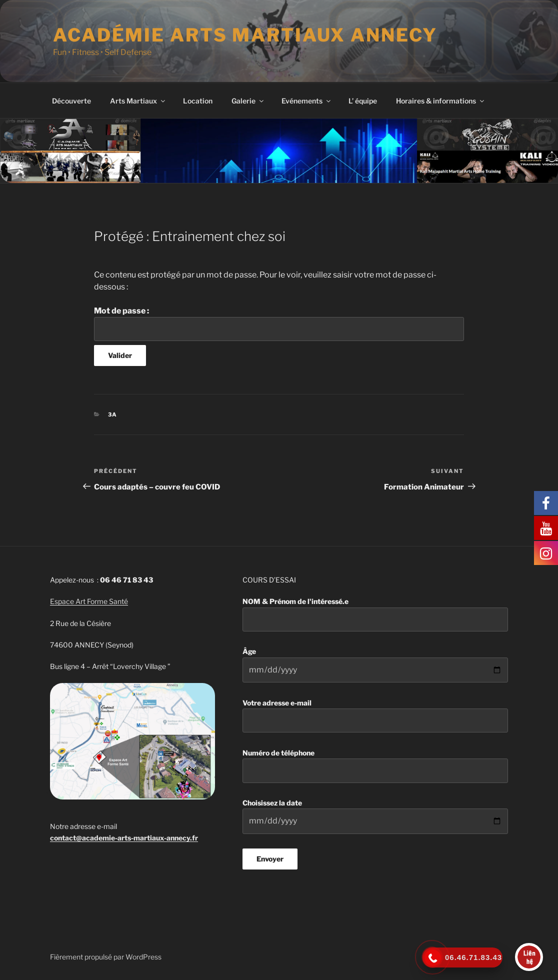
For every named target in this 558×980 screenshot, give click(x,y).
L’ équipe (363, 101)
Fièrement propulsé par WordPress (106, 957)
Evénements (307, 101)
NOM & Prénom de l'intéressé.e (375, 614)
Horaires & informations (441, 101)
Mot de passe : (279, 323)
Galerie (248, 101)
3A (113, 414)
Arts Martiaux (138, 101)
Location (198, 101)
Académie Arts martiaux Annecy (245, 35)
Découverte (71, 101)
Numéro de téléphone (375, 766)
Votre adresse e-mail (375, 716)
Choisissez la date (375, 816)
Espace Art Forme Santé (89, 601)
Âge (375, 665)
